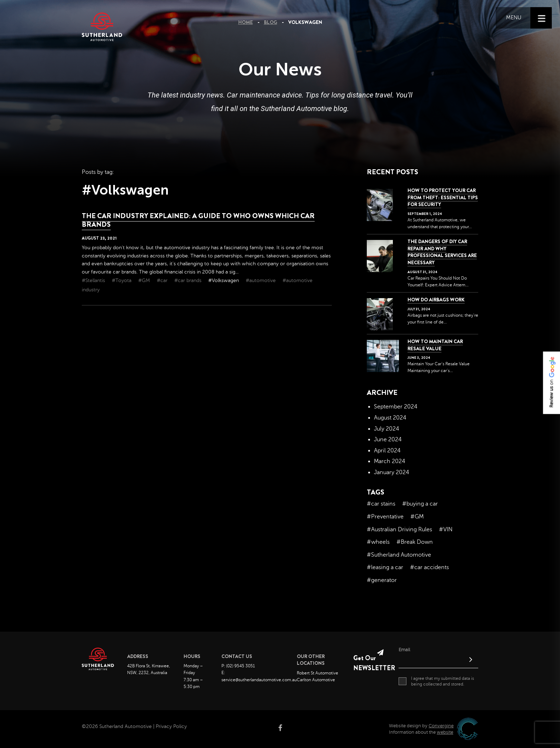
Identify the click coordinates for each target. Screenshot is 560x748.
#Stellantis (94, 280)
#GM (145, 280)
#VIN (446, 529)
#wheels (378, 542)
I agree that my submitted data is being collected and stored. (436, 681)
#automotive (261, 280)
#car (163, 280)
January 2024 (392, 472)
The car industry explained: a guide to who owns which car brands (198, 220)
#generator (382, 580)
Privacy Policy (171, 726)
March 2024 (390, 461)
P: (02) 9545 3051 (238, 666)
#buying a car (420, 504)
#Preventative (385, 517)
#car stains (381, 504)
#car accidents (429, 567)
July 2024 (387, 429)
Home (246, 22)
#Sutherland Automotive (399, 555)
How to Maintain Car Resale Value (435, 345)
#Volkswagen (224, 280)
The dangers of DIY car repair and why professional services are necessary (442, 252)
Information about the (421, 732)
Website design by (421, 726)
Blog (271, 22)
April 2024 (387, 451)
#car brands (189, 280)
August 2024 (390, 418)
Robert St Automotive (317, 673)
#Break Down (415, 542)
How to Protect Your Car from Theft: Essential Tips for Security (443, 197)
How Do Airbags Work (436, 300)
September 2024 (396, 407)
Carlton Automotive (316, 680)
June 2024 (388, 440)
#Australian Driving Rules (399, 529)
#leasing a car (385, 567)
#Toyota (122, 280)
